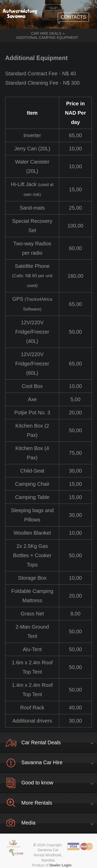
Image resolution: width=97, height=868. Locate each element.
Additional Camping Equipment (47, 38)
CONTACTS (73, 17)
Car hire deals (46, 33)
